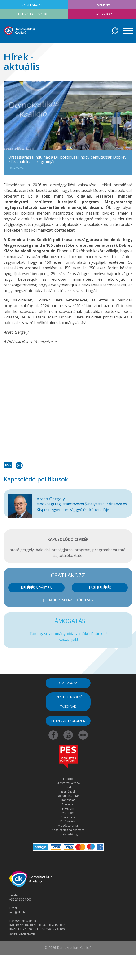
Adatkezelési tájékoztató (68, 830)
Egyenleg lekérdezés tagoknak (68, 702)
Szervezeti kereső (68, 783)
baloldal (43, 550)
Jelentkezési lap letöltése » (68, 600)
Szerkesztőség (68, 834)
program (82, 550)
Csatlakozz (68, 683)
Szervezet (68, 804)
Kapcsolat (68, 800)
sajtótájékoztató (68, 555)
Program (68, 809)
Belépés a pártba (36, 587)
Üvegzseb (68, 817)
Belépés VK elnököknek (68, 721)
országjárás (62, 550)
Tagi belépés (100, 587)
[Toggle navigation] (127, 31)
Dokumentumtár (68, 796)
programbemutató (109, 550)
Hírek (68, 787)
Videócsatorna (68, 826)
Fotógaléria (68, 821)
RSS (8, 465)
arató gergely (22, 550)
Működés (68, 813)
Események (68, 792)
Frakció (68, 779)
